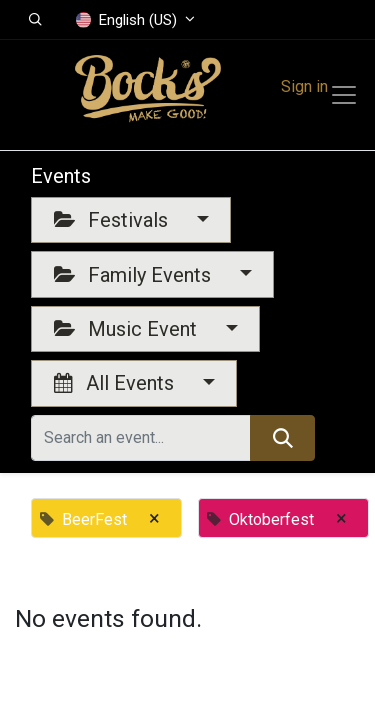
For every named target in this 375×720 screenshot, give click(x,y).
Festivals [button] (113, 220)
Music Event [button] (128, 329)
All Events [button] (116, 383)
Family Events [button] (135, 275)
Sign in (304, 86)
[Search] (282, 438)
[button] (35, 20)
